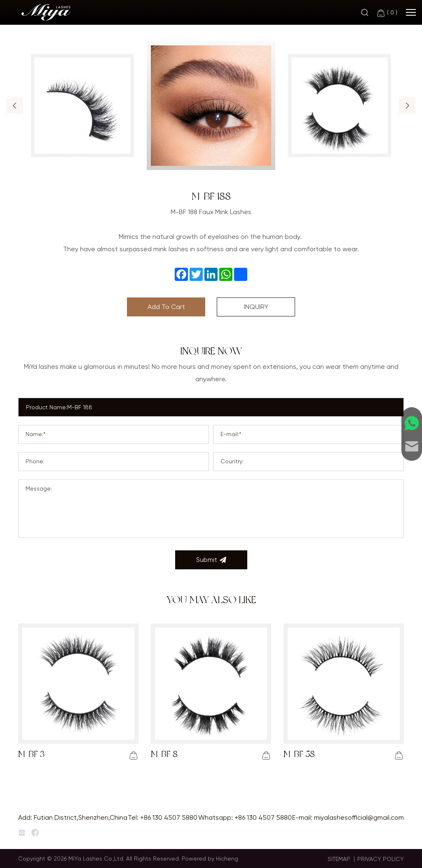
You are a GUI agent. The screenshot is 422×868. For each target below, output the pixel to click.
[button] (15, 106)
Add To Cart (166, 307)
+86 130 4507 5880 (169, 817)
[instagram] (22, 833)
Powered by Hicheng (210, 859)
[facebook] (35, 833)
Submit (211, 560)
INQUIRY (256, 307)
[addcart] (134, 755)
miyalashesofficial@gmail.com (359, 817)
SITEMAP (339, 859)
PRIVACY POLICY (381, 859)
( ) (387, 13)
